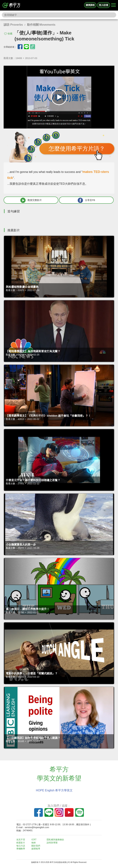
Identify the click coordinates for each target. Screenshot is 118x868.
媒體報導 (36, 849)
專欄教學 (21, 849)
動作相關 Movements (41, 25)
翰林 (34, 843)
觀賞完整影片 (31, 200)
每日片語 (21, 846)
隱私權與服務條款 (55, 840)
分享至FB (86, 200)
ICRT (34, 840)
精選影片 (21, 843)
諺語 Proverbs (13, 25)
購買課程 (90, 5)
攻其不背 (21, 840)
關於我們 (36, 846)
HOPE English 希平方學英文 (54, 790)
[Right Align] (113, 5)
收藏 (10, 34)
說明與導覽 (52, 843)
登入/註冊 (104, 5)
